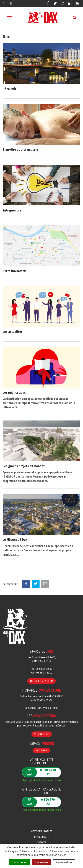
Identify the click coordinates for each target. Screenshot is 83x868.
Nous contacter (42, 681)
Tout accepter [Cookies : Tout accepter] (19, 862)
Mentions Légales (41, 831)
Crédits (41, 842)
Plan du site (41, 837)
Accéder (41, 750)
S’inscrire (42, 734)
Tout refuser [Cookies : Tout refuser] (42, 862)
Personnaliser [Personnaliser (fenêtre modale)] (64, 862)
